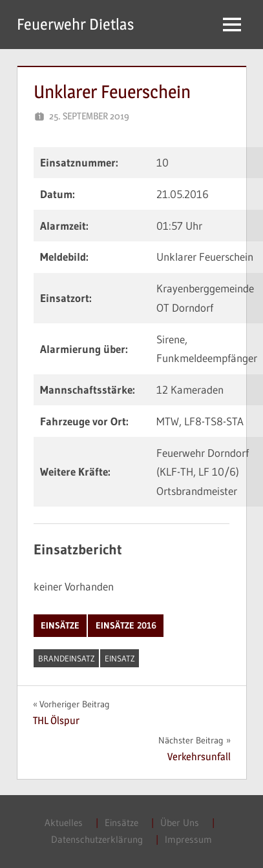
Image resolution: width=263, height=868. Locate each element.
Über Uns (180, 823)
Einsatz (120, 658)
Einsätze (60, 625)
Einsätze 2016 (126, 625)
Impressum (188, 839)
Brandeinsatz (67, 658)
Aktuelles (64, 823)
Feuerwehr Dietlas (75, 24)
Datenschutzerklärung (97, 839)
